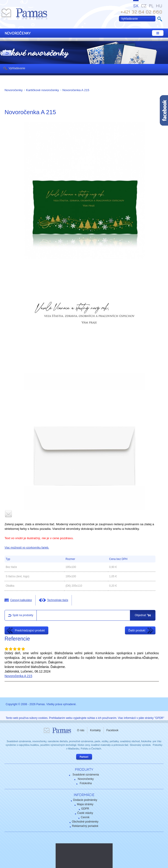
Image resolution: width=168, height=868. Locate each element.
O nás (81, 730)
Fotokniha (86, 783)
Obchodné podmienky (85, 822)
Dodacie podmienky (85, 800)
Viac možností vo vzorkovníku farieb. (27, 548)
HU (159, 6)
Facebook (112, 730)
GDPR (85, 809)
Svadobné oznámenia (86, 775)
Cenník (85, 817)
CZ (144, 6)
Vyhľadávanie (17, 68)
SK (136, 6)
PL (151, 6)
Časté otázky (85, 813)
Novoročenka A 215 (76, 90)
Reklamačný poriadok (85, 826)
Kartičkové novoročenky (42, 90)
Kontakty (95, 730)
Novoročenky (14, 90)
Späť (7, 53)
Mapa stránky (85, 804)
